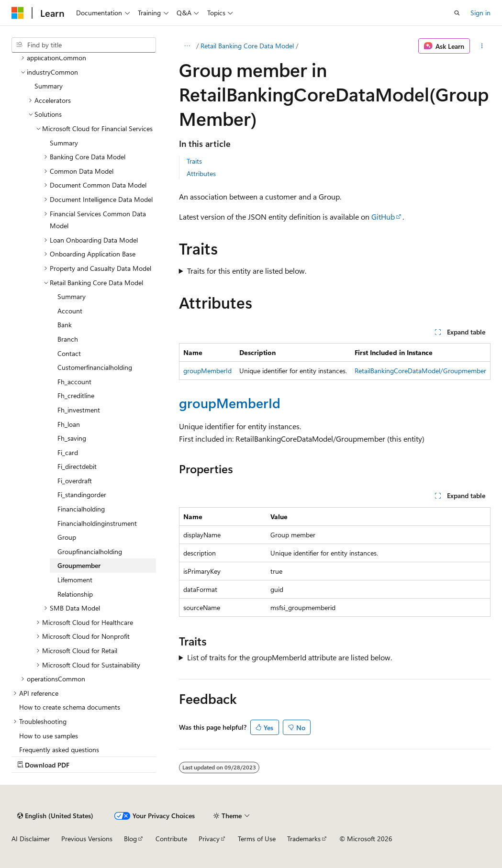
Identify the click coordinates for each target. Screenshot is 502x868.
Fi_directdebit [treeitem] (77, 466)
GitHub (383, 217)
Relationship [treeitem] (75, 594)
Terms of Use (257, 839)
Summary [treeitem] (49, 86)
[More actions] (482, 46)
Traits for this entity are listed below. (247, 271)
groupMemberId (207, 371)
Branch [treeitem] (68, 339)
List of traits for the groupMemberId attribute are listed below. (290, 657)
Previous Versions (87, 839)
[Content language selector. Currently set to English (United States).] (55, 816)
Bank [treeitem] (65, 325)
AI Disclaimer (31, 839)
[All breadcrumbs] (187, 46)
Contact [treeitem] (69, 353)
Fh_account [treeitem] (74, 382)
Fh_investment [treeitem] (79, 410)
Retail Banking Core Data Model (247, 46)
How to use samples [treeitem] (49, 736)
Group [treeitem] (67, 537)
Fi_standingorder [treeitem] (82, 495)
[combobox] (84, 45)
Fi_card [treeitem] (68, 452)
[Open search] (457, 13)
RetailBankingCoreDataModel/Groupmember (420, 371)
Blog (130, 839)
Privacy (209, 839)
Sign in (480, 13)
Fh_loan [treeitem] (69, 424)
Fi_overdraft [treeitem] (75, 481)
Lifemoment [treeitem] (75, 580)
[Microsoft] (18, 13)
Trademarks (304, 839)
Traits (194, 161)
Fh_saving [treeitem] (72, 438)
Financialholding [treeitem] (81, 509)
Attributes (201, 173)
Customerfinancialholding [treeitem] (95, 367)
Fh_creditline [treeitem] (76, 395)
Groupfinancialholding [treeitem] (90, 551)
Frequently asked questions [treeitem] (59, 750)
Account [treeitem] (70, 311)
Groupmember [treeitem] (79, 565)
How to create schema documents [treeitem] (70, 707)
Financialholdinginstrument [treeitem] (97, 523)
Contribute (171, 839)
